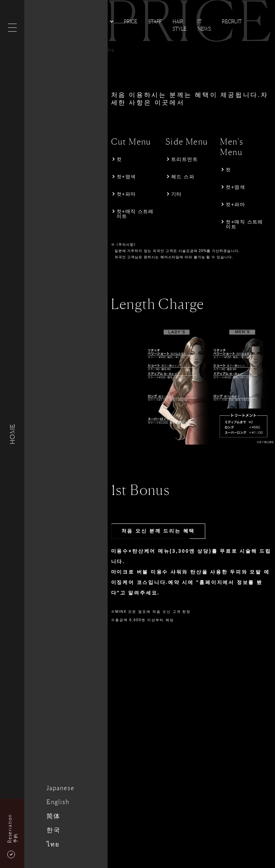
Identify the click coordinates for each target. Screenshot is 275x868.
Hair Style (180, 25)
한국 (53, 830)
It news (204, 25)
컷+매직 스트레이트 (135, 214)
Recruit (232, 21)
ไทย (53, 844)
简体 (53, 816)
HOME (12, 434)
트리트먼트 (185, 159)
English (58, 802)
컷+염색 (126, 177)
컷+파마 (126, 194)
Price (131, 21)
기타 (177, 194)
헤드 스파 (183, 177)
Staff (155, 21)
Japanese (60, 788)
